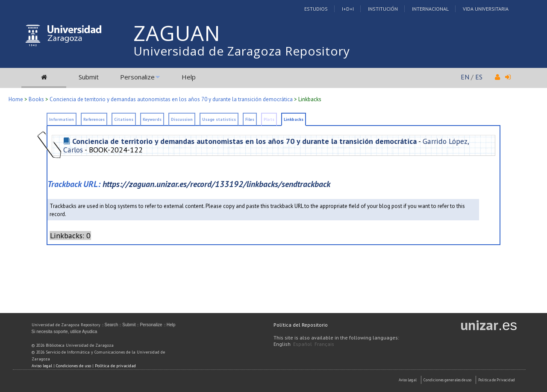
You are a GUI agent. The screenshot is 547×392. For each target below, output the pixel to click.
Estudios (316, 9)
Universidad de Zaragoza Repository (242, 51)
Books (36, 99)
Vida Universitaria (486, 9)
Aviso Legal (408, 380)
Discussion (182, 119)
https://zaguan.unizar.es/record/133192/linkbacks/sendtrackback (216, 184)
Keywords (152, 119)
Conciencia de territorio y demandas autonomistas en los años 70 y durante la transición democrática (171, 99)
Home (16, 99)
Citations (124, 119)
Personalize (137, 77)
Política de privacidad (115, 366)
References (94, 119)
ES (479, 77)
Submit (89, 77)
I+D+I (348, 9)
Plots (269, 119)
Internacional (430, 9)
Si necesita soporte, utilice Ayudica (65, 332)
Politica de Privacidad (497, 380)
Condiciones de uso (74, 366)
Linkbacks (310, 99)
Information (62, 119)
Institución (383, 9)
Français (324, 344)
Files (250, 119)
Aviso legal (42, 366)
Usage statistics (219, 119)
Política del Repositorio (301, 325)
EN (465, 77)
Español (303, 344)
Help (189, 77)
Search (112, 325)
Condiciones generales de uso (447, 380)
